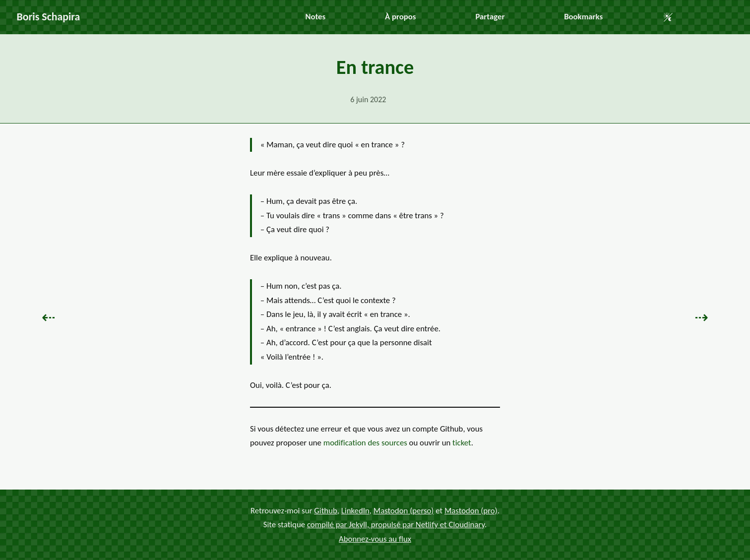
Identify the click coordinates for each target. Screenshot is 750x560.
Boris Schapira (49, 17)
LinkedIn (355, 510)
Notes (315, 17)
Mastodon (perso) (404, 510)
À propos (400, 17)
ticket (462, 443)
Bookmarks (583, 17)
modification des (365, 443)
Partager (490, 17)
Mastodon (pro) (471, 510)
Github (326, 510)
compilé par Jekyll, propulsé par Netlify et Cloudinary (396, 525)
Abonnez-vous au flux (375, 538)
